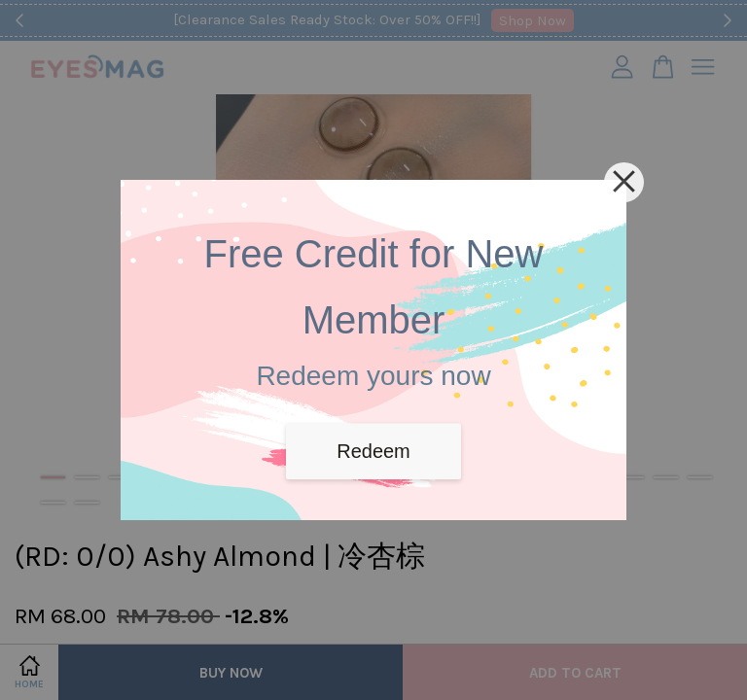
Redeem (373, 451)
